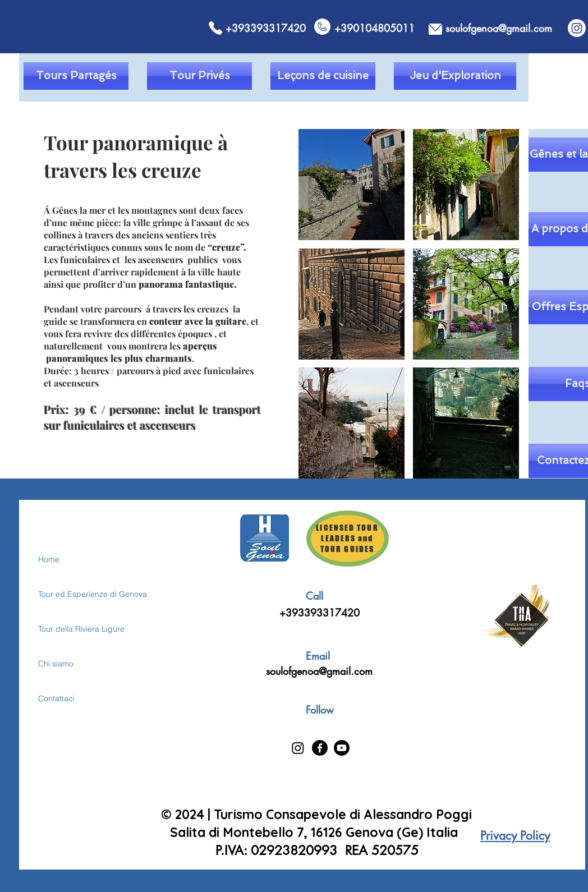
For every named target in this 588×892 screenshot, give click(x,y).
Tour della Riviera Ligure (78, 629)
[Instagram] (577, 28)
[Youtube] (342, 748)
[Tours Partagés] (76, 76)
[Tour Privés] (199, 76)
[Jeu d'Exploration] (455, 76)
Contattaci (56, 698)
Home (49, 559)
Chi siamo (56, 664)
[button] (352, 185)
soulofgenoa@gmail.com (319, 671)
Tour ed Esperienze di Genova (78, 594)
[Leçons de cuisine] (323, 76)
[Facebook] (320, 748)
